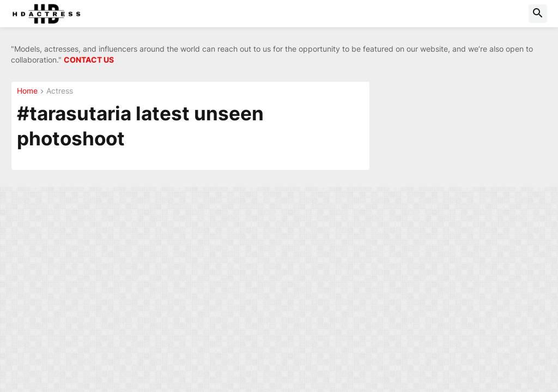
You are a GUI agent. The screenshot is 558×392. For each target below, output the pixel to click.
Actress (60, 91)
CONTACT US (89, 60)
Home (27, 91)
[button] (538, 14)
